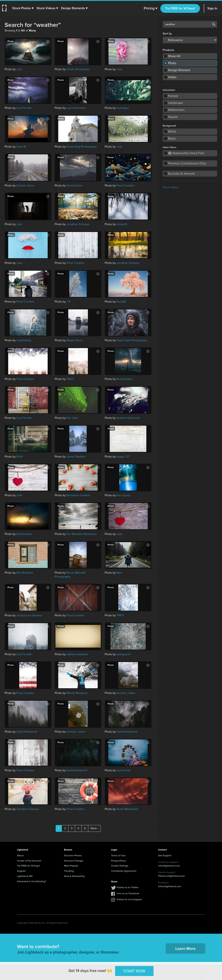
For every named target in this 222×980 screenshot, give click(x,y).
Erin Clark (72, 418)
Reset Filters (171, 187)
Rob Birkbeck (25, 573)
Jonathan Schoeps (78, 224)
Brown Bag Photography (82, 147)
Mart (119, 573)
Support (21, 871)
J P (68, 302)
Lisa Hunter (124, 770)
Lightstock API (25, 876)
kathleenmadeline (77, 654)
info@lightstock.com (169, 866)
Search (214, 24)
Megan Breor (75, 340)
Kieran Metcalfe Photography (70, 575)
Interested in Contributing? (32, 881)
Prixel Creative (125, 186)
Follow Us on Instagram (129, 899)
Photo (172, 63)
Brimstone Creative (78, 495)
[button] (23, 8)
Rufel (20, 457)
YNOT (70, 379)
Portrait (173, 96)
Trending (69, 871)
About (20, 855)
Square (173, 117)
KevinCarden (74, 186)
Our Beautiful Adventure (82, 534)
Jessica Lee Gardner (29, 615)
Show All (174, 56)
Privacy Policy (118, 861)
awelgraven (124, 654)
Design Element (179, 70)
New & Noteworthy (74, 876)
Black (172, 138)
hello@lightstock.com (170, 886)
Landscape (175, 103)
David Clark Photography (132, 340)
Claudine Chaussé (28, 809)
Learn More (185, 948)
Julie (19, 69)
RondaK (121, 302)
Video (172, 77)
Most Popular (71, 866)
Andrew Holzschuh (128, 418)
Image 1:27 (123, 457)
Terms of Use (118, 855)
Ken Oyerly (123, 495)
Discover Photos (73, 855)
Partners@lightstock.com (171, 876)
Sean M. (21, 147)
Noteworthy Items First (186, 153)
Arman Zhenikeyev (78, 69)
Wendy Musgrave (77, 693)
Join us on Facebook (128, 893)
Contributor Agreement (124, 871)
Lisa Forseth (24, 108)
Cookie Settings (120, 866)
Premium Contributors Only (187, 163)
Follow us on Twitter (128, 887)
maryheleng (24, 340)
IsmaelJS (122, 224)
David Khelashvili (27, 732)
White (172, 131)
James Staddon (76, 457)
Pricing (150, 8)
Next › (94, 828)
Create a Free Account (29, 861)
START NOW (134, 971)
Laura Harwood (76, 108)
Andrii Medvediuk (127, 809)
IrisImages (123, 108)
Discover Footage (74, 861)
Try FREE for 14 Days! (180, 8)
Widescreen (176, 110)
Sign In (212, 8)
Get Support (165, 855)
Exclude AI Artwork (181, 174)
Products (168, 50)
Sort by (167, 34)
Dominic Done (25, 186)
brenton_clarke (126, 693)
